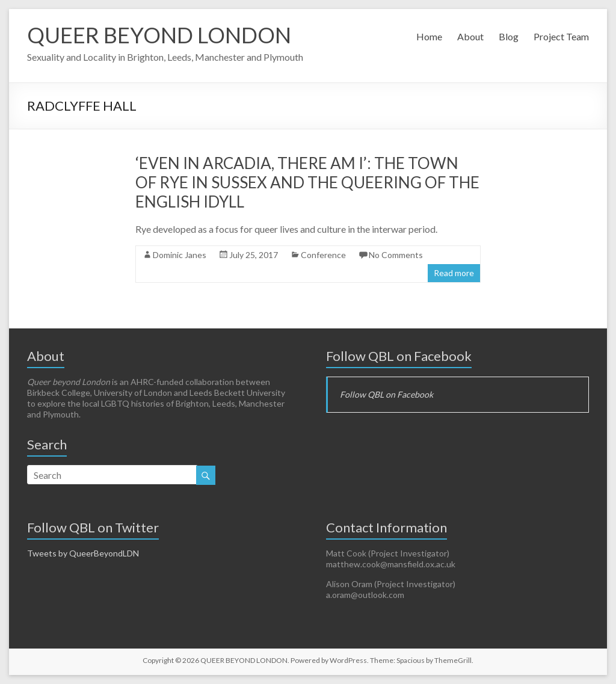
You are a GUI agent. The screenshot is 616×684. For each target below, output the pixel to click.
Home (429, 36)
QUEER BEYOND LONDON (159, 35)
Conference (323, 255)
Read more (454, 273)
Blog (509, 36)
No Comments (396, 255)
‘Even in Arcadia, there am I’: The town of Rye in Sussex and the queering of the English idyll (307, 182)
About (470, 36)
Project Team (561, 36)
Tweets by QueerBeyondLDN (83, 553)
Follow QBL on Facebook (399, 356)
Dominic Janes (180, 255)
